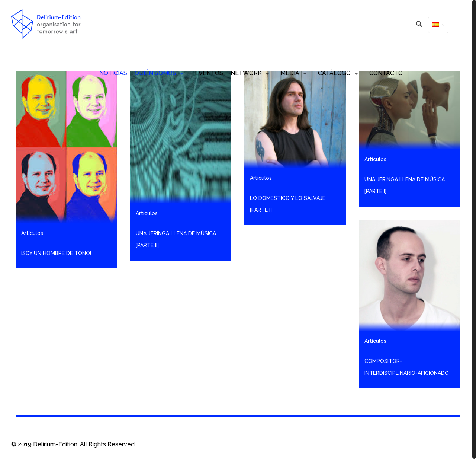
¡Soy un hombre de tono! (56, 253)
